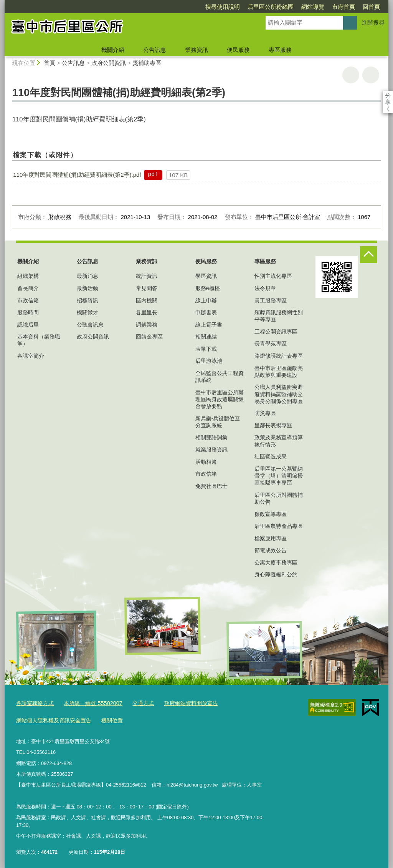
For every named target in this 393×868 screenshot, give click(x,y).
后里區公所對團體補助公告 (279, 498)
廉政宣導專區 (271, 514)
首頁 (50, 63)
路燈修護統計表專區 (279, 356)
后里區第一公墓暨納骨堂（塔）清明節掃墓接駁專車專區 (279, 476)
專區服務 (280, 50)
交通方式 (135, 703)
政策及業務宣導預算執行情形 (279, 441)
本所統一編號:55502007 (88, 703)
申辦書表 (206, 312)
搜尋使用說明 (178, 7)
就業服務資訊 (211, 450)
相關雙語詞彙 (211, 437)
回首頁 (327, 7)
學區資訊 (206, 276)
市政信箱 (28, 300)
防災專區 (265, 413)
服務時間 (28, 312)
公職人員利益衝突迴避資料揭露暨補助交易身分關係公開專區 (279, 394)
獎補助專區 (147, 63)
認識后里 (28, 325)
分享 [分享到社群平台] (388, 95)
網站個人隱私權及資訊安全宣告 (51, 718)
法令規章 (265, 288)
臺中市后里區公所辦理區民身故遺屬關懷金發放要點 (220, 399)
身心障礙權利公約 (276, 574)
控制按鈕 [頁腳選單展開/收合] (368, 255)
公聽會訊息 (90, 325)
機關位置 (106, 718)
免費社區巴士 (211, 486)
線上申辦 (206, 300)
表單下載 (206, 349)
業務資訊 (196, 50)
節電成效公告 (271, 550)
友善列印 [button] (351, 75)
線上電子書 (209, 325)
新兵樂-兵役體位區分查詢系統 (218, 422)
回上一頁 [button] (371, 75)
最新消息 (88, 276)
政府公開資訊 (109, 63)
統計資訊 (147, 276)
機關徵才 (88, 312)
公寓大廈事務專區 (276, 563)
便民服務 (238, 50)
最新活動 (88, 288)
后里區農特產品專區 (279, 526)
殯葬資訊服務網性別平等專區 (279, 316)
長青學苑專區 (271, 344)
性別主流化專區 (273, 276)
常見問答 (147, 288)
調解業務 (147, 325)
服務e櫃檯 (208, 288)
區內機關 (147, 300)
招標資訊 (88, 300)
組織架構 (28, 276)
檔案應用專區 (271, 538)
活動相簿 (206, 462)
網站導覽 (269, 7)
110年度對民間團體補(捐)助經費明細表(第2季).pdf (77, 175)
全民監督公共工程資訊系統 (220, 377)
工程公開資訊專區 (276, 332)
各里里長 (147, 312)
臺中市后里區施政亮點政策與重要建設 (279, 372)
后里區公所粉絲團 (226, 7)
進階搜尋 (373, 22)
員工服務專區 (271, 300)
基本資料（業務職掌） (39, 340)
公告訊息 (155, 50)
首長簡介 (28, 288)
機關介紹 (113, 50)
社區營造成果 (271, 456)
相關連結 (206, 337)
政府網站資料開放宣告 (180, 703)
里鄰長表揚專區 (273, 425)
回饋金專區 (149, 337)
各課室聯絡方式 (34, 703)
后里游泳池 (209, 361)
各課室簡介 (31, 356)
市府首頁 (299, 7)
